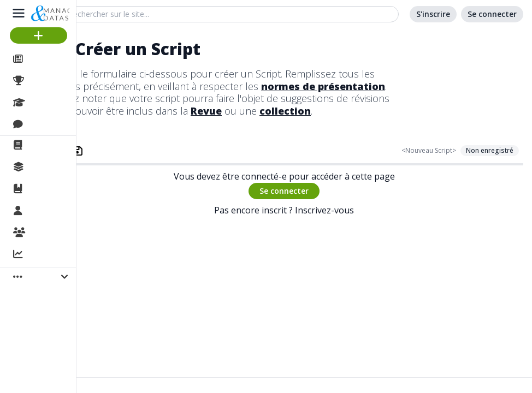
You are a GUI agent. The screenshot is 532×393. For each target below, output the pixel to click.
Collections (51, 167)
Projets (44, 81)
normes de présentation (323, 86)
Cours (41, 103)
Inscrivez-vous (324, 210)
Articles (44, 59)
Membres (49, 211)
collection (285, 111)
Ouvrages (49, 189)
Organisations (58, 233)
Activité (44, 255)
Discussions (53, 124)
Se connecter (284, 191)
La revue (47, 145)
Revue (206, 111)
